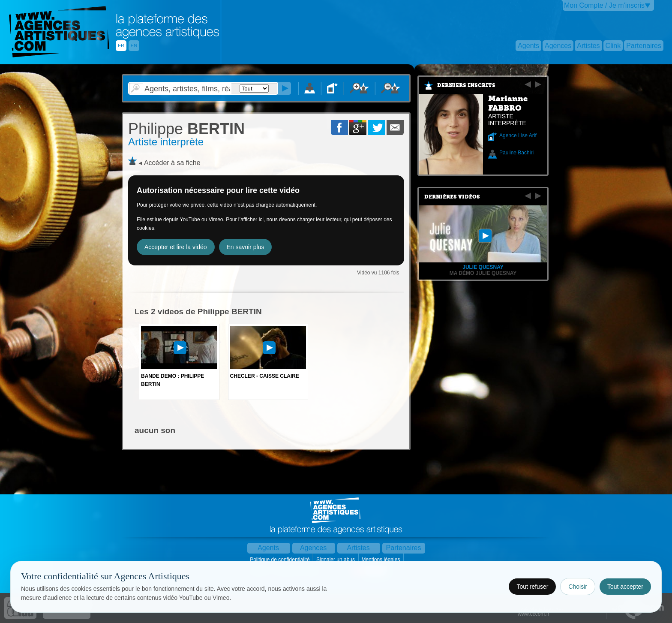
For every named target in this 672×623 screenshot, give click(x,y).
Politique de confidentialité (280, 560)
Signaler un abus (336, 560)
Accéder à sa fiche (172, 163)
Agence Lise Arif (518, 135)
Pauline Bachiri (516, 153)
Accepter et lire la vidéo (176, 247)
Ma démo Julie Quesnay (483, 273)
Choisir (578, 587)
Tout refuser (532, 587)
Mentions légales (381, 560)
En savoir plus (246, 247)
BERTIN (186, 129)
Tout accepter (625, 587)
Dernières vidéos (452, 197)
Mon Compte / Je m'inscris (604, 5)
